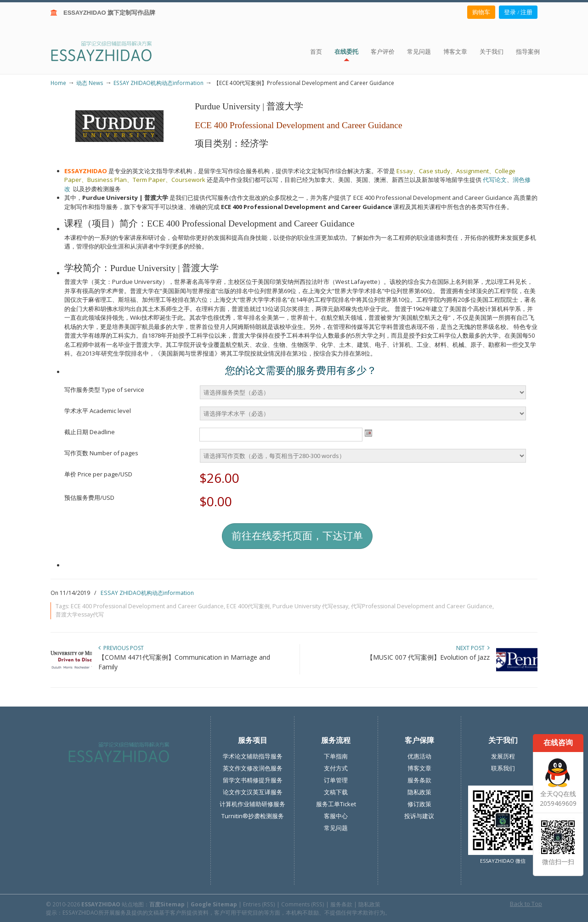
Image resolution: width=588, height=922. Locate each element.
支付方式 (336, 768)
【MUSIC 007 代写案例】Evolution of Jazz (428, 657)
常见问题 (336, 828)
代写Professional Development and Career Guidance (422, 606)
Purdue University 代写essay (310, 606)
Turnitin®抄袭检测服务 (253, 816)
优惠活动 (419, 756)
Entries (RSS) (259, 904)
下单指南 (336, 756)
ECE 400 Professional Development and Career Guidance (147, 606)
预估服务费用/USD (89, 498)
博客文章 (419, 768)
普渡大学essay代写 (80, 614)
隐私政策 (419, 792)
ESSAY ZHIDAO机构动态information (158, 83)
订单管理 (336, 780)
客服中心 (336, 816)
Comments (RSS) (303, 904)
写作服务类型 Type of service (104, 390)
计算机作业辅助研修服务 (252, 804)
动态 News (90, 83)
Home (58, 83)
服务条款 (419, 780)
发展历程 (503, 756)
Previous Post (121, 648)
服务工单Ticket (336, 804)
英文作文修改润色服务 (253, 768)
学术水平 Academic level (98, 411)
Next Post (473, 648)
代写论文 (495, 180)
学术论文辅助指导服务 (253, 756)
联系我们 (503, 768)
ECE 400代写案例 (248, 606)
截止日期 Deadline (90, 432)
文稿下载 (336, 792)
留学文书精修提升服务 (253, 780)
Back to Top (526, 904)
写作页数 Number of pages (101, 453)
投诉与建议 (419, 816)
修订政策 (419, 804)
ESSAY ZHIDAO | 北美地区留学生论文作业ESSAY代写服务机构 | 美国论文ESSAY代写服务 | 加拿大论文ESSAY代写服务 (110, 51)
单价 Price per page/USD (98, 474)
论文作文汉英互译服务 (253, 792)
